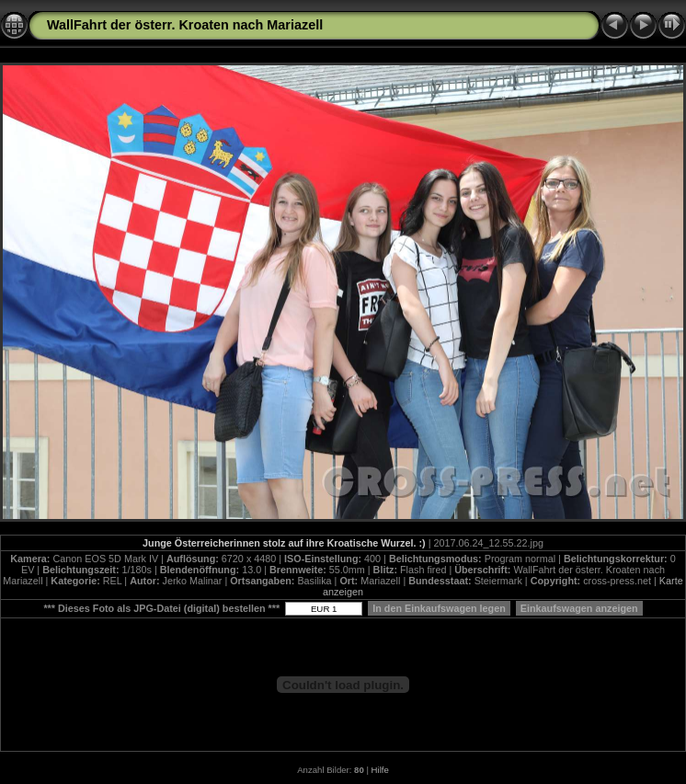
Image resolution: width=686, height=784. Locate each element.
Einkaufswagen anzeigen (579, 608)
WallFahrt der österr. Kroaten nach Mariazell (185, 25)
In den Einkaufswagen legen (439, 608)
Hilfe (380, 770)
